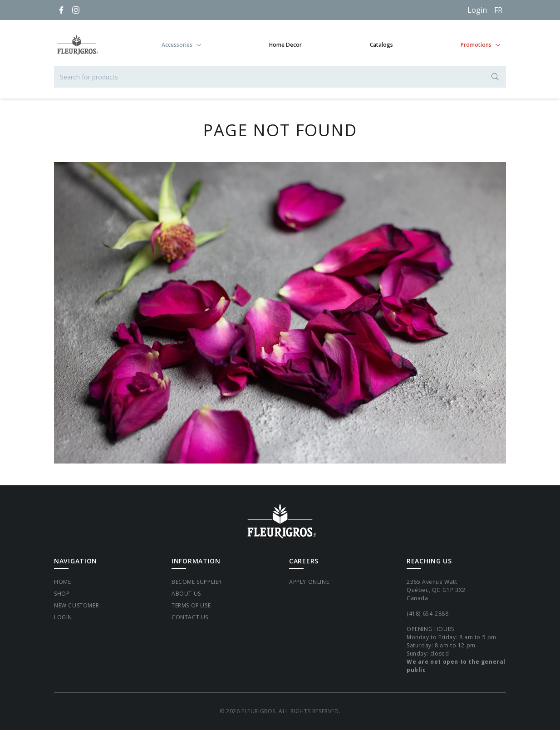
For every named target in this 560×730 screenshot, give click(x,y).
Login (477, 10)
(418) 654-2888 (427, 614)
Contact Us (190, 617)
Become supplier (197, 582)
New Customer (76, 605)
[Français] (498, 10)
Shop (62, 594)
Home (62, 582)
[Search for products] (280, 77)
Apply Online (309, 582)
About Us (186, 594)
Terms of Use (191, 605)
